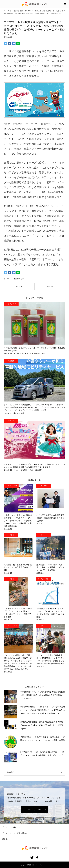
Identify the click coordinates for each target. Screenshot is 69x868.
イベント (10, 279)
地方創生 (17, 279)
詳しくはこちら (34, 809)
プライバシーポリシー (11, 827)
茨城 (23, 279)
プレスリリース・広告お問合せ (15, 833)
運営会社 (6, 839)
